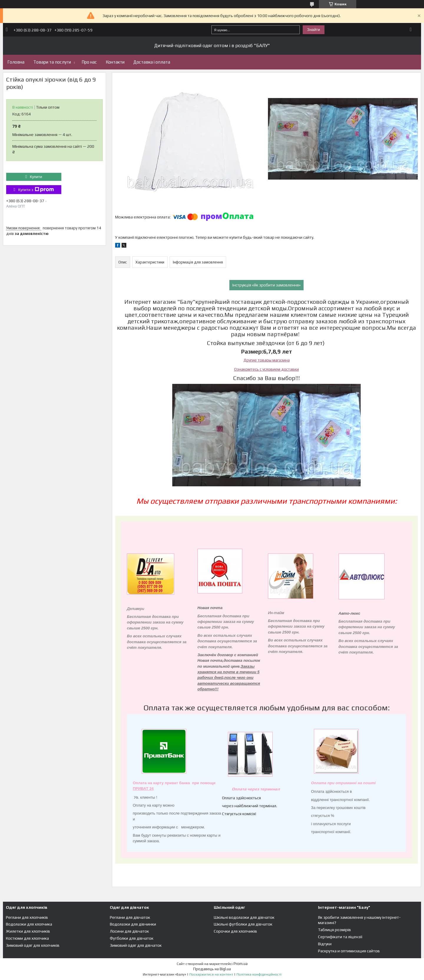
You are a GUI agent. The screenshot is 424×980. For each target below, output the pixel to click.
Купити (36, 177)
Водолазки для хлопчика (29, 924)
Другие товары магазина (267, 360)
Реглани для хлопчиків (27, 917)
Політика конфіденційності (259, 974)
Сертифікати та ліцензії (340, 937)
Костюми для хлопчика (27, 938)
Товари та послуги (52, 62)
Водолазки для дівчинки (133, 924)
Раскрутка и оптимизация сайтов (349, 951)
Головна (16, 62)
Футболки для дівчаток (132, 938)
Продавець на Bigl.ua (212, 969)
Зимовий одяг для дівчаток (136, 945)
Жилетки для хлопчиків (28, 931)
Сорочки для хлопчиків (235, 931)
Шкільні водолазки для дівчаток (244, 917)
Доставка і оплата (152, 62)
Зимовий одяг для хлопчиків (33, 945)
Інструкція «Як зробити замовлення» (266, 285)
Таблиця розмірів (334, 930)
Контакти (115, 62)
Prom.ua (241, 964)
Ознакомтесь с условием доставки (266, 369)
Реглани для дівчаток (130, 917)
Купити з (36, 190)
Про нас (89, 62)
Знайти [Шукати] (314, 30)
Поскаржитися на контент (211, 974)
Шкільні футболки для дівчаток (243, 924)
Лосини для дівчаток (129, 931)
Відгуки (325, 944)
